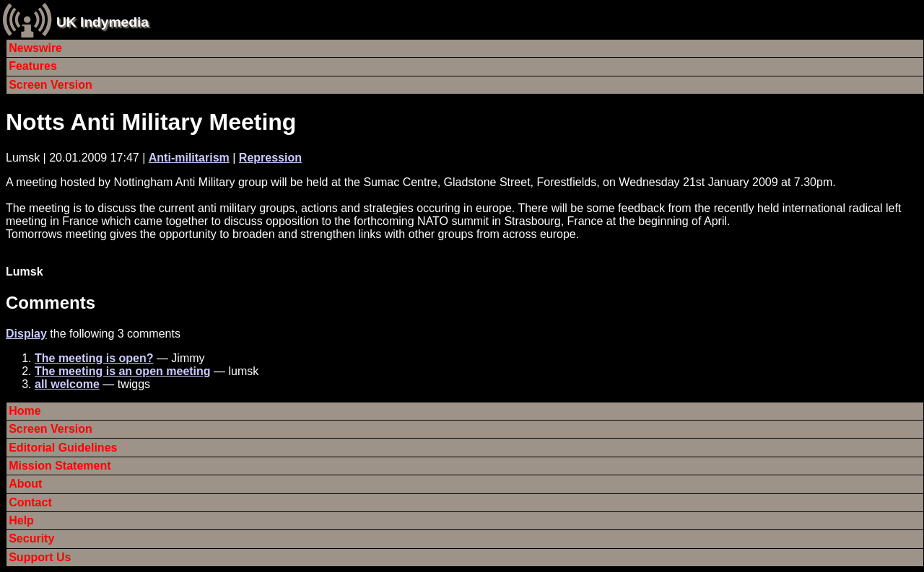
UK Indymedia (103, 22)
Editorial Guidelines (63, 448)
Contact (30, 502)
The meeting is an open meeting (123, 371)
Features (33, 66)
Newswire (35, 48)
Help (21, 520)
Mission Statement (60, 466)
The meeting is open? (94, 358)
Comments (51, 303)
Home (25, 411)
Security (31, 538)
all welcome (67, 384)
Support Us (40, 557)
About (25, 484)
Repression (270, 158)
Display (26, 334)
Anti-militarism (189, 158)
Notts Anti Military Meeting (151, 122)
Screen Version (51, 85)
